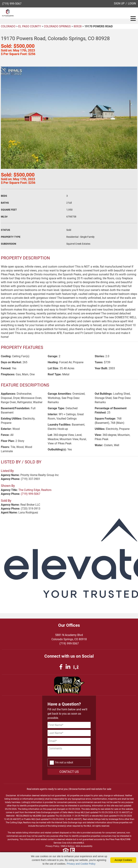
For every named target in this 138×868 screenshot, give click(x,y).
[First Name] (69, 725)
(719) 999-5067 (12, 4)
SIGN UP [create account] (119, 3)
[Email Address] (69, 741)
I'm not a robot (64, 762)
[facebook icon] (62, 667)
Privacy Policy (52, 846)
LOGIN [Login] (132, 3)
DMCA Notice (67, 846)
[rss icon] (76, 667)
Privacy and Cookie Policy (81, 864)
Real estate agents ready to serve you (47, 789)
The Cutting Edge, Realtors (35, 490)
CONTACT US (69, 772)
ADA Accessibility (84, 846)
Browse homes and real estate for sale (90, 789)
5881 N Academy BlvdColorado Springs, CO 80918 (69, 637)
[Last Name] (69, 733)
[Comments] (69, 751)
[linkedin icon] (69, 667)
